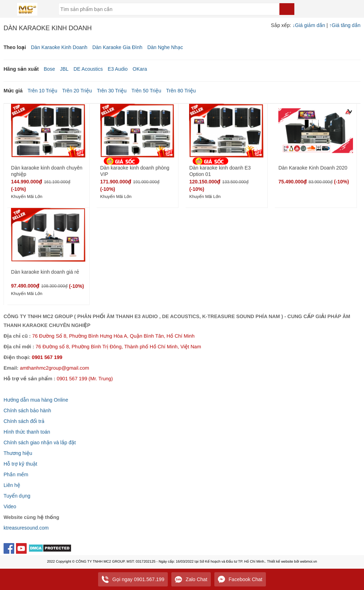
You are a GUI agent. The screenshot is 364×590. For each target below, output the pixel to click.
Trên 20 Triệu (77, 91)
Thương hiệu (18, 453)
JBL (64, 69)
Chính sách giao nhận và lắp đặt (40, 442)
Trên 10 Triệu (42, 91)
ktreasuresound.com (26, 528)
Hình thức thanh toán (27, 432)
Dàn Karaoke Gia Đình (117, 47)
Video (10, 506)
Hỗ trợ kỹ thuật (20, 464)
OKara (140, 69)
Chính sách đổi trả (24, 421)
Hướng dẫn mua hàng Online (36, 400)
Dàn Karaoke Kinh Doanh (59, 47)
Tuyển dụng (17, 496)
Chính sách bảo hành (27, 411)
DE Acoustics (88, 69)
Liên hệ (12, 485)
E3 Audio (118, 69)
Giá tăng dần (345, 25)
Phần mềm (16, 474)
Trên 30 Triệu (112, 91)
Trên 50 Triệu (146, 91)
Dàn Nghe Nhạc (165, 47)
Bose (49, 69)
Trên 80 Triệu (181, 91)
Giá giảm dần (310, 25)
